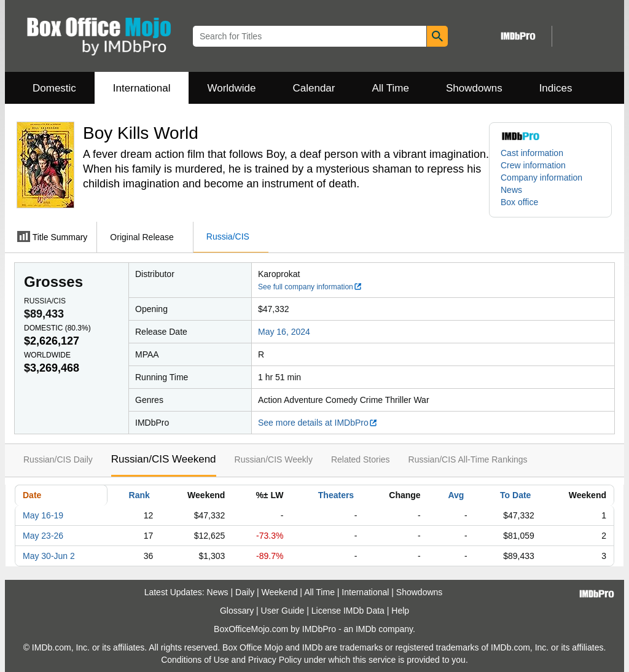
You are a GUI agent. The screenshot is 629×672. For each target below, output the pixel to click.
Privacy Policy (275, 660)
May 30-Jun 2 (49, 556)
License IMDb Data (348, 611)
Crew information (533, 165)
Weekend (280, 592)
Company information (541, 178)
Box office (519, 202)
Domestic (54, 88)
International (142, 88)
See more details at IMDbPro (318, 423)
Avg (456, 495)
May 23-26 (43, 536)
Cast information (532, 153)
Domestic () (57, 328)
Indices (556, 88)
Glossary (237, 611)
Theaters (336, 495)
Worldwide (231, 88)
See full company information (310, 287)
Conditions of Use (195, 660)
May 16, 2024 (284, 332)
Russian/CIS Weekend (164, 459)
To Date (515, 495)
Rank (139, 495)
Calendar (314, 88)
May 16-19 (43, 515)
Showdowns (474, 88)
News (511, 190)
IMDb (366, 629)
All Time (391, 88)
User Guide (283, 611)
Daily (245, 592)
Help (400, 611)
